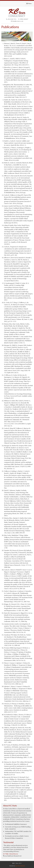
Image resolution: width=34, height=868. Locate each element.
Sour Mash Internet (20, 866)
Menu (29, 4)
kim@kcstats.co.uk (17, 21)
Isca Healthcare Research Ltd (13, 856)
